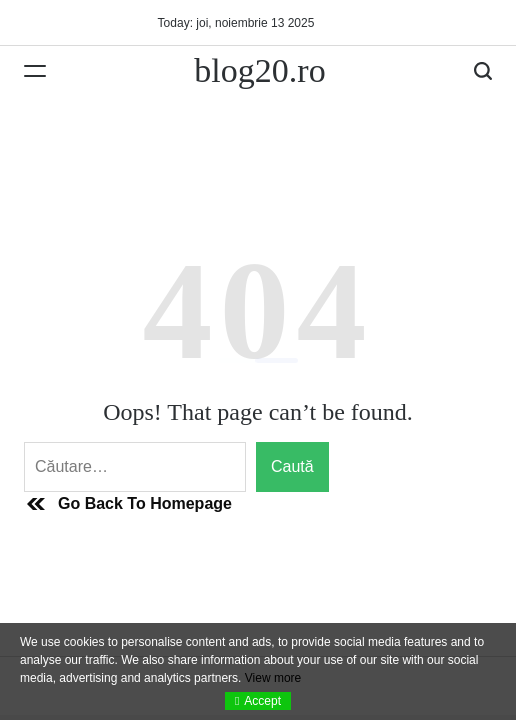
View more (273, 678)
